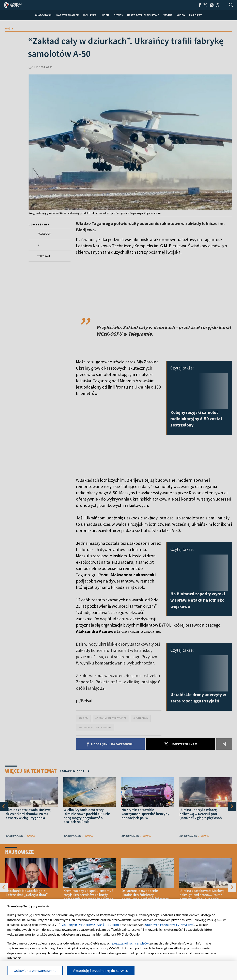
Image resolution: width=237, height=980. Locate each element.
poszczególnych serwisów (130, 943)
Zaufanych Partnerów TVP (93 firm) (169, 925)
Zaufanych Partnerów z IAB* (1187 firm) (91, 925)
